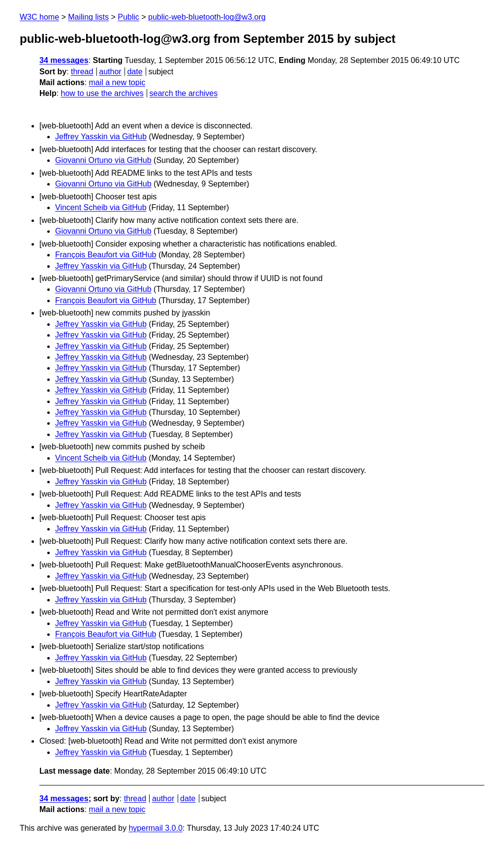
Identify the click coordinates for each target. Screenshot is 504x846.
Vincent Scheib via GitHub (101, 207)
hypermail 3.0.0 (155, 828)
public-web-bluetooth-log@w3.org (207, 17)
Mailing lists (88, 17)
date (135, 72)
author (110, 72)
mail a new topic (117, 82)
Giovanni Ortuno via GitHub (103, 160)
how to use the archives (102, 93)
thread (82, 72)
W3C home (39, 17)
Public (128, 17)
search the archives (184, 93)
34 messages (64, 60)
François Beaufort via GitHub (106, 255)
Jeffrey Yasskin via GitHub (101, 137)
